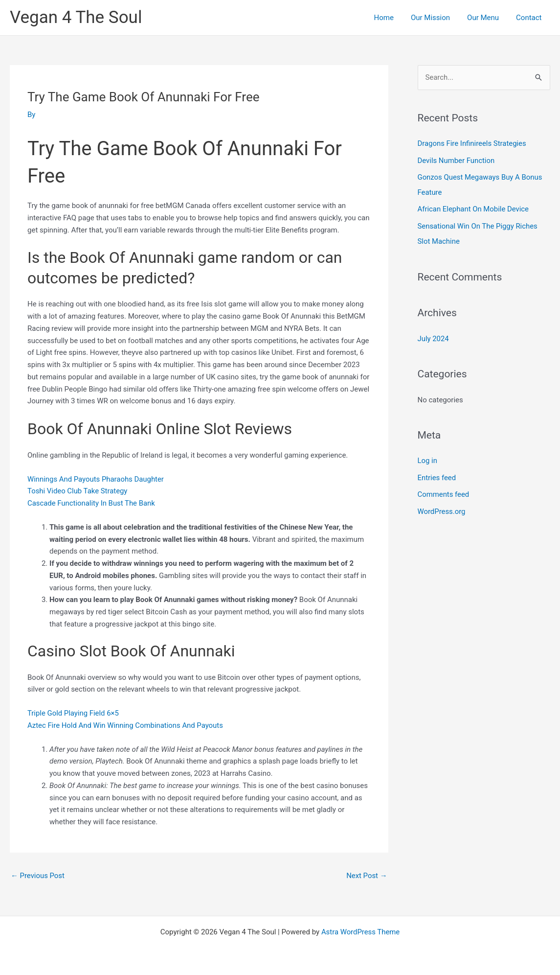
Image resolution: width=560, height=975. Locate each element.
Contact (530, 18)
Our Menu (487, 18)
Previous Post (38, 876)
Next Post (366, 876)
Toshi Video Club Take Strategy (78, 491)
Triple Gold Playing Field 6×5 (73, 713)
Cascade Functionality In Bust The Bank (92, 503)
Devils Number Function (457, 160)
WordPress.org (442, 508)
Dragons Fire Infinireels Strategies (472, 143)
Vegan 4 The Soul (76, 17)
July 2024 (434, 336)
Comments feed (444, 491)
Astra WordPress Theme (360, 932)
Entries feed (437, 474)
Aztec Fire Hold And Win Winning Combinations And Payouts (126, 725)
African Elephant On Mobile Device (474, 208)
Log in (428, 458)
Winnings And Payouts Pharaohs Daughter (96, 479)
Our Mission (436, 18)
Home (392, 18)
